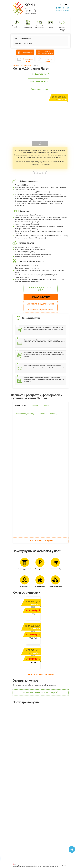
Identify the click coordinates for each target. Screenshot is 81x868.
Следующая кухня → (41, 89)
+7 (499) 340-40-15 (62, 8)
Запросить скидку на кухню (41, 304)
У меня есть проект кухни (41, 310)
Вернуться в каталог (39, 81)
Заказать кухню (41, 297)
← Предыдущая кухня (39, 74)
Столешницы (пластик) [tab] (25, 414)
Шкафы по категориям (24, 43)
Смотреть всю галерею (40, 540)
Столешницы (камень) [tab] (48, 414)
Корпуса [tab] (46, 406)
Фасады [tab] (34, 406)
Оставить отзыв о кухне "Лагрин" (40, 692)
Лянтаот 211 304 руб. (8, 732)
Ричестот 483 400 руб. (62, 732)
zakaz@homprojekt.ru (62, 10)
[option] (14, 723)
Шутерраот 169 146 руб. (35, 732)
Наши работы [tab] (21, 406)
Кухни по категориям (23, 38)
